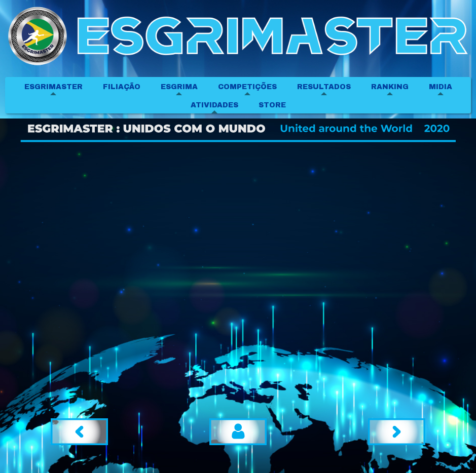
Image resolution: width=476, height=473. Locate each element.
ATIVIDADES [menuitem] (214, 105)
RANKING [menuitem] (390, 87)
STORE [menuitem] (272, 105)
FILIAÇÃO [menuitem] (122, 87)
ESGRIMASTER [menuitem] (53, 87)
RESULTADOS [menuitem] (324, 87)
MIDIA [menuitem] (441, 87)
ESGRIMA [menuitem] (179, 87)
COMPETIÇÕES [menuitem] (247, 87)
